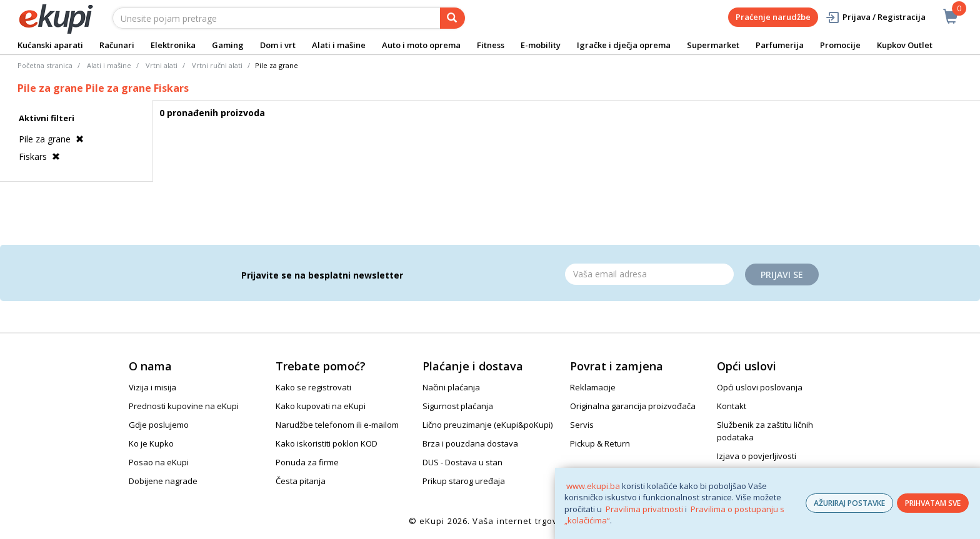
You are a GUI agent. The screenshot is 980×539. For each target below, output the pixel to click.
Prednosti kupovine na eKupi (184, 406)
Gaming (228, 45)
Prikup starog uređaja (464, 481)
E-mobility (541, 45)
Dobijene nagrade (163, 481)
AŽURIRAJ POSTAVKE (849, 503)
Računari (117, 45)
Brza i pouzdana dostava (470, 443)
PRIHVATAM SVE (933, 503)
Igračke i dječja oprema (624, 45)
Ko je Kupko (151, 443)
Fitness (491, 45)
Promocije (840, 45)
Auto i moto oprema (421, 45)
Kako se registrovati (313, 387)
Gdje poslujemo (159, 425)
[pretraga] (452, 18)
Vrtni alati (162, 65)
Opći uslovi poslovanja (760, 387)
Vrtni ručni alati (217, 65)
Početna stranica (45, 65)
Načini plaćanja (451, 387)
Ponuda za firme (307, 462)
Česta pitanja (301, 481)
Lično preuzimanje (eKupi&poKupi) (487, 425)
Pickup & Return (600, 443)
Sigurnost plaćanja (458, 406)
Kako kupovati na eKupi (321, 406)
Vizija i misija (152, 387)
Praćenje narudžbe (773, 17)
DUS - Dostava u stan (462, 462)
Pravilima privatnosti (644, 509)
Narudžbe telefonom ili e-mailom (337, 425)
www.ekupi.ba (593, 486)
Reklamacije (593, 387)
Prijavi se (782, 274)
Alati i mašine (339, 45)
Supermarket (713, 45)
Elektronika (173, 45)
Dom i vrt (278, 45)
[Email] (649, 274)
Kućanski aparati (50, 45)
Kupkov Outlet (905, 45)
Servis (582, 425)
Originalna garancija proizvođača (633, 406)
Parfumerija (780, 45)
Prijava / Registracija (875, 17)
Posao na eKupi (159, 462)
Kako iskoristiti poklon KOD (327, 443)
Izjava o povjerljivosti (757, 456)
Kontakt (732, 406)
